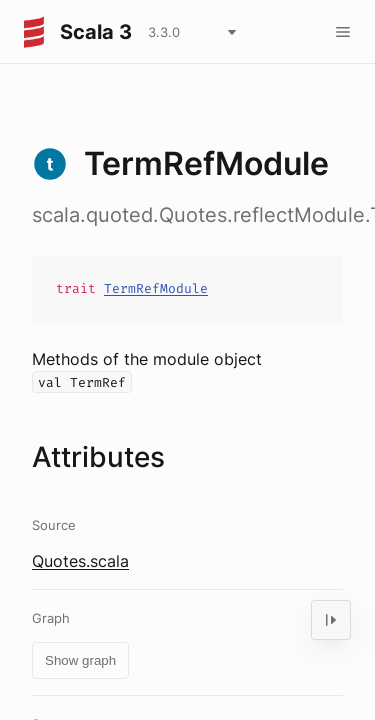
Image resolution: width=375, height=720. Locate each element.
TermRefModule (156, 288)
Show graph (80, 660)
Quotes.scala (80, 561)
